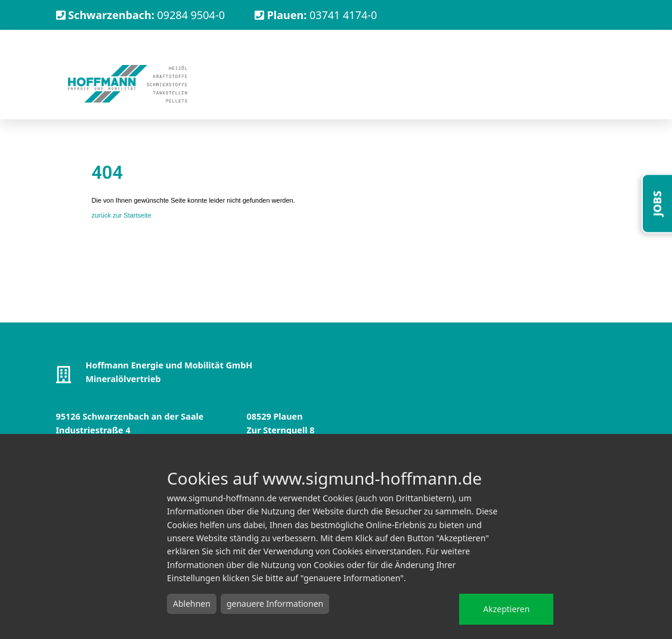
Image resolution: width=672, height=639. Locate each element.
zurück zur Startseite (122, 215)
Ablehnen (192, 604)
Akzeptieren (506, 609)
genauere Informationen (275, 604)
